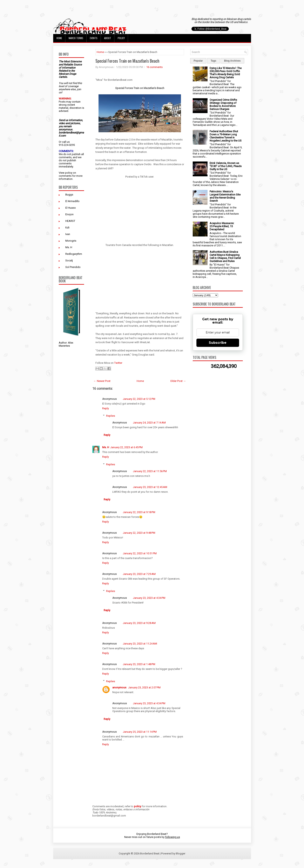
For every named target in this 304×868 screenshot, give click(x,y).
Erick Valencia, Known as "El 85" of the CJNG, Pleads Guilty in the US (226, 166)
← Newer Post (102, 381)
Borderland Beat (150, 853)
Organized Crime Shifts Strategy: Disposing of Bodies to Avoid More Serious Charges (223, 104)
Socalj (69, 260)
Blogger (181, 853)
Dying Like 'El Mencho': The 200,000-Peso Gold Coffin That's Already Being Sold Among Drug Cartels (226, 73)
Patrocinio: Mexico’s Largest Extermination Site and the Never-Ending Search (225, 196)
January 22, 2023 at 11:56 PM (150, 471)
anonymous (120, 687)
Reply (106, 408)
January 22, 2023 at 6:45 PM (126, 447)
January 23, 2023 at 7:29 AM (139, 574)
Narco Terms (76, 38)
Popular (198, 61)
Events (94, 38)
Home (59, 38)
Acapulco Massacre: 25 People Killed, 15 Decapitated (222, 226)
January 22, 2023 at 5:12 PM (139, 399)
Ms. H (69, 247)
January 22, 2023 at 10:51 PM (140, 553)
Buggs (69, 195)
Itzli (67, 228)
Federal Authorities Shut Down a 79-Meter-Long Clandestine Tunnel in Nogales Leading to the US (226, 136)
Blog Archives (232, 61)
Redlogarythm (74, 254)
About (108, 38)
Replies (111, 416)
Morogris (71, 241)
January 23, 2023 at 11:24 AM (140, 644)
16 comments (154, 67)
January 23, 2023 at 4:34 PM (149, 598)
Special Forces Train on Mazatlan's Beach (127, 61)
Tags (213, 61)
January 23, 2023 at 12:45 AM (150, 487)
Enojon (69, 214)
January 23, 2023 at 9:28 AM (139, 623)
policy (69, 173)
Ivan (68, 234)
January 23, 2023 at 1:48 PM (139, 664)
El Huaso (71, 208)
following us (173, 837)
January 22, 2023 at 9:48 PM (139, 533)
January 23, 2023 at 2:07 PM (144, 687)
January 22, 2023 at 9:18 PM (139, 512)
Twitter (118, 363)
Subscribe (218, 343)
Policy (121, 38)
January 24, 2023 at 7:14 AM (149, 423)
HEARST (70, 221)
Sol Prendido (73, 267)
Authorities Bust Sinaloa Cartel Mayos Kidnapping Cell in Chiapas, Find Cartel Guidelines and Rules (225, 256)
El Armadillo (72, 201)
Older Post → (178, 381)
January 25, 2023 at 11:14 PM (140, 732)
